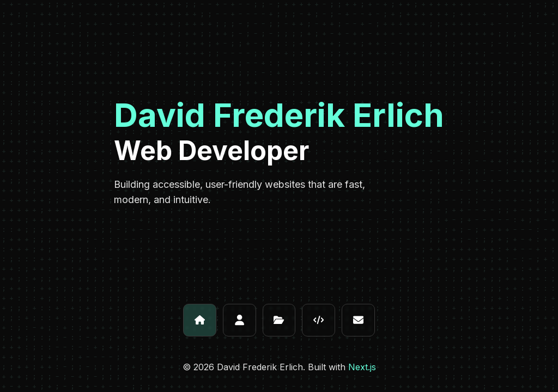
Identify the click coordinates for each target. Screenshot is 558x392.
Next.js (362, 367)
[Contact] (358, 320)
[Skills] (319, 320)
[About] (239, 320)
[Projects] (279, 320)
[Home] (200, 320)
